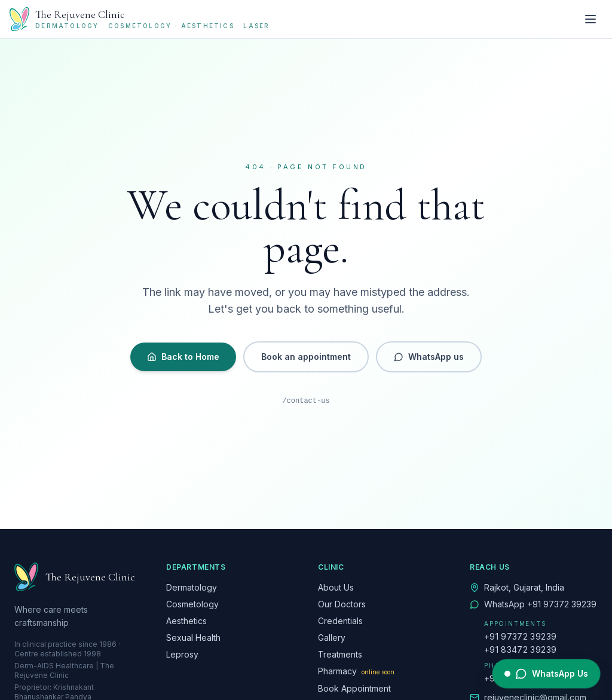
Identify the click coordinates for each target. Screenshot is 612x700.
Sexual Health (193, 638)
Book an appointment (306, 357)
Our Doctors (342, 604)
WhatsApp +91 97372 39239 (540, 604)
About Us (336, 587)
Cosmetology (192, 604)
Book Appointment (354, 688)
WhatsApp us (429, 357)
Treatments (340, 654)
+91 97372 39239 (520, 636)
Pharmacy (356, 671)
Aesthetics (186, 621)
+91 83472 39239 (520, 649)
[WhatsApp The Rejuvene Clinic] (546, 674)
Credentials (340, 621)
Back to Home (183, 357)
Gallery (332, 638)
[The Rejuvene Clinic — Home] (140, 19)
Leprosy (182, 654)
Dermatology (192, 587)
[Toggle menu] (590, 19)
